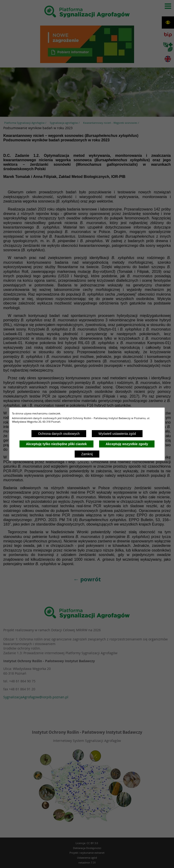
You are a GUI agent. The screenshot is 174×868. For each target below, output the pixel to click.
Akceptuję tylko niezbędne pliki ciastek (56, 444)
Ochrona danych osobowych (59, 434)
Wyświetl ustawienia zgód (117, 434)
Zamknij (87, 454)
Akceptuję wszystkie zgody (127, 444)
